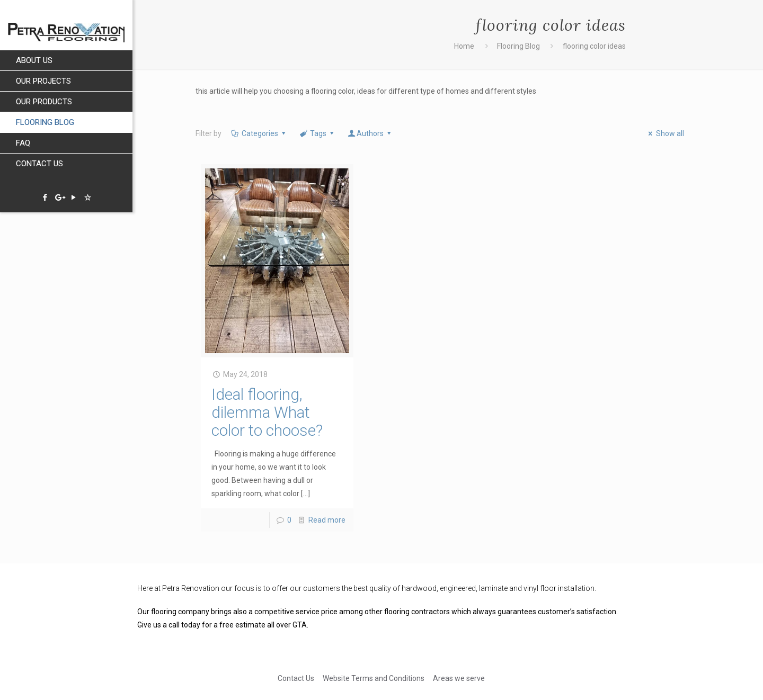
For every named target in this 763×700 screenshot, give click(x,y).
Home (464, 46)
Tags (318, 133)
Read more (327, 520)
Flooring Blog (518, 46)
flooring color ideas (594, 46)
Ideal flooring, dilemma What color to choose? (267, 412)
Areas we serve (459, 678)
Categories (259, 133)
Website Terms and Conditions (374, 678)
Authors (370, 133)
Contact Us (296, 678)
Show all (665, 133)
